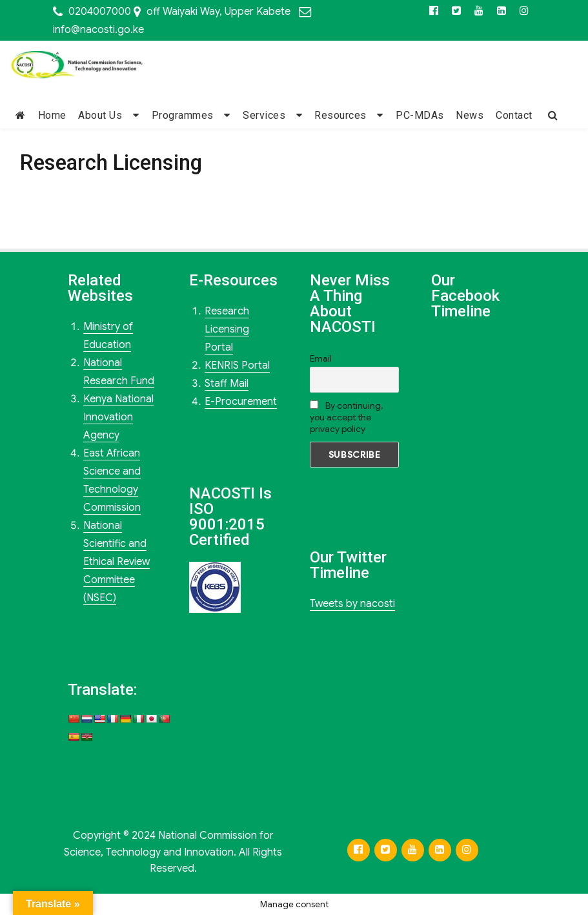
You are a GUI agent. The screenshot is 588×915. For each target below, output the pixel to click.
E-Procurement (241, 402)
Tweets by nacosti (352, 604)
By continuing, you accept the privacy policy (346, 417)
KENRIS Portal (237, 365)
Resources (340, 115)
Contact (514, 115)
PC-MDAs (420, 115)
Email (321, 358)
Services (264, 115)
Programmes (183, 115)
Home (52, 115)
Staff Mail (227, 384)
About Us (100, 115)
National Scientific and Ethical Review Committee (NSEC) (117, 562)
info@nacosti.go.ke (98, 30)
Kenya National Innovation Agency (118, 417)
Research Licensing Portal (227, 329)
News (470, 115)
